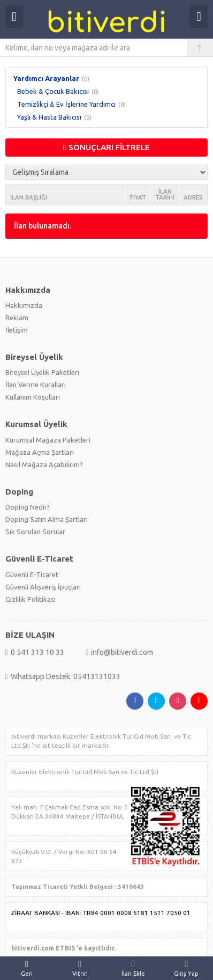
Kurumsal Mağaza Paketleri (48, 440)
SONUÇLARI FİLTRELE (107, 147)
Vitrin (80, 968)
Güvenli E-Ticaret (32, 574)
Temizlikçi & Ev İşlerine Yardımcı (66, 104)
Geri (27, 968)
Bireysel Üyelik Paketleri (42, 372)
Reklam (17, 318)
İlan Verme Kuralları (36, 385)
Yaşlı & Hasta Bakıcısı (49, 117)
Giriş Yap (187, 968)
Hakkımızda (24, 305)
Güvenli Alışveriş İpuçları (43, 587)
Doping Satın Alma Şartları (47, 519)
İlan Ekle (133, 968)
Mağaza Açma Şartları (40, 452)
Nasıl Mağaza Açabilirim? (44, 465)
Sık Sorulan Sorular (35, 532)
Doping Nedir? (28, 507)
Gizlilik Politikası (31, 599)
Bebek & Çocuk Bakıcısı (53, 91)
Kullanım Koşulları (33, 397)
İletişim (17, 330)
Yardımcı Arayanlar (46, 78)
